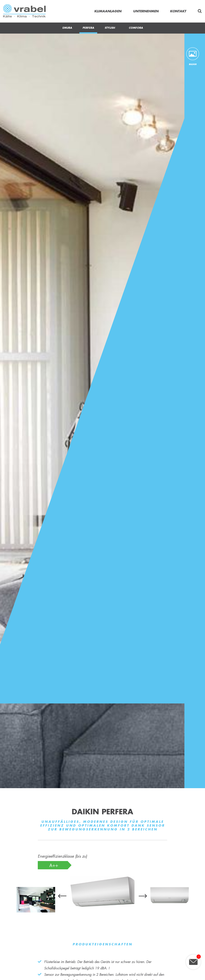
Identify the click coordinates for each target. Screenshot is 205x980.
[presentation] (62, 896)
